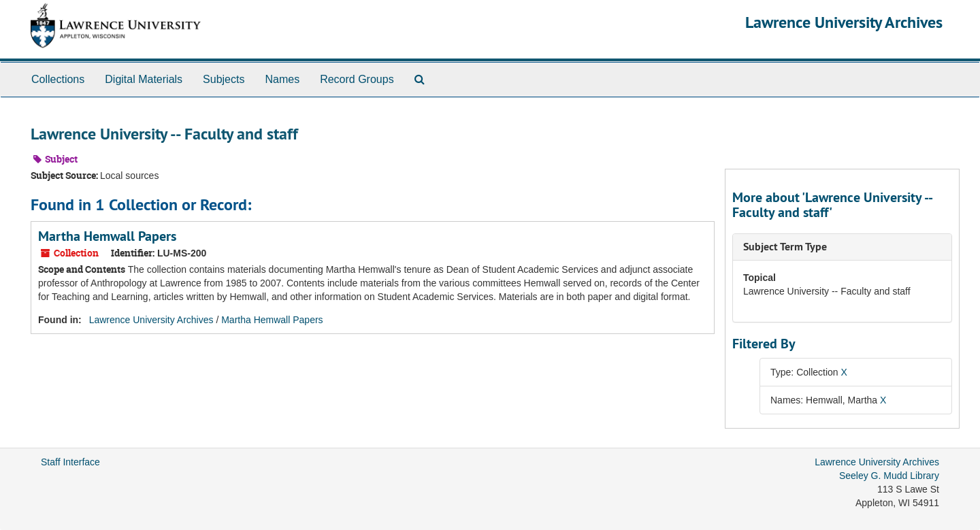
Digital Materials (144, 79)
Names (282, 79)
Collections (58, 79)
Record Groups (357, 79)
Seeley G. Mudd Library (889, 476)
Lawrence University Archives (844, 22)
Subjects (224, 79)
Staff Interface (70, 462)
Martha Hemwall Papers (107, 236)
